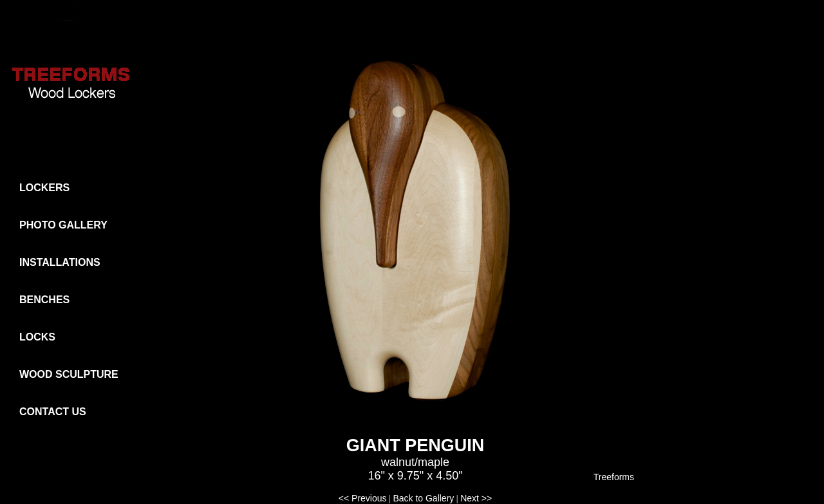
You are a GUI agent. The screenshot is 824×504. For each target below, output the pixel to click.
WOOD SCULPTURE (69, 374)
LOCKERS (44, 188)
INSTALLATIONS (60, 262)
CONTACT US (53, 412)
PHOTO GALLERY (63, 225)
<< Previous (363, 498)
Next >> (476, 498)
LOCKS (37, 337)
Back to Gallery (423, 498)
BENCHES (44, 300)
